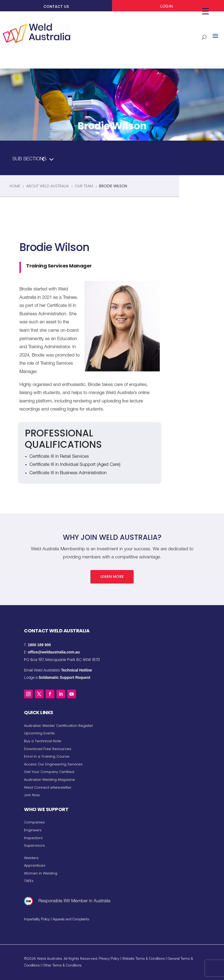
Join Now (32, 795)
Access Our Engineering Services (53, 764)
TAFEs (29, 881)
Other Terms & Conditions (62, 966)
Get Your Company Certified (49, 772)
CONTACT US (56, 6)
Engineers (33, 830)
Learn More (112, 577)
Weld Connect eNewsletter (48, 787)
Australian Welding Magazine (50, 780)
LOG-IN (167, 7)
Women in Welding (41, 873)
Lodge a (57, 678)
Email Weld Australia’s (58, 670)
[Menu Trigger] (206, 11)
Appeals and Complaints (71, 919)
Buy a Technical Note (43, 741)
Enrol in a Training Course (47, 756)
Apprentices (35, 865)
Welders (31, 858)
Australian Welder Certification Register (59, 725)
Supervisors (34, 845)
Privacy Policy (109, 959)
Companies (34, 822)
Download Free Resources (48, 749)
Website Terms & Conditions (143, 959)
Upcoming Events (39, 733)
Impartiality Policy (37, 919)
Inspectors (33, 838)
